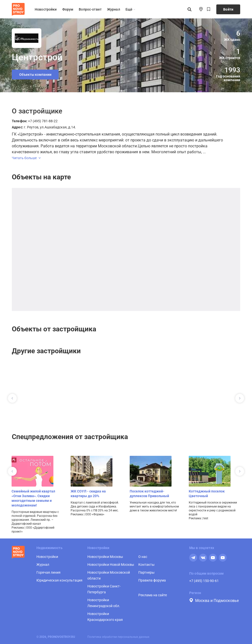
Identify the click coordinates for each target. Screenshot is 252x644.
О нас (143, 557)
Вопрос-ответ (90, 9)
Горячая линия (48, 572)
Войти (228, 9)
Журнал (114, 9)
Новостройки (46, 9)
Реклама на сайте (153, 595)
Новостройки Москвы (105, 557)
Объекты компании (35, 75)
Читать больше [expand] (26, 158)
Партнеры (146, 572)
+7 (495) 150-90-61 (204, 581)
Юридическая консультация (59, 580)
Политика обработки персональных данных (118, 637)
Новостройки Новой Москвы (111, 565)
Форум (68, 9)
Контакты (146, 565)
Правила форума (152, 580)
